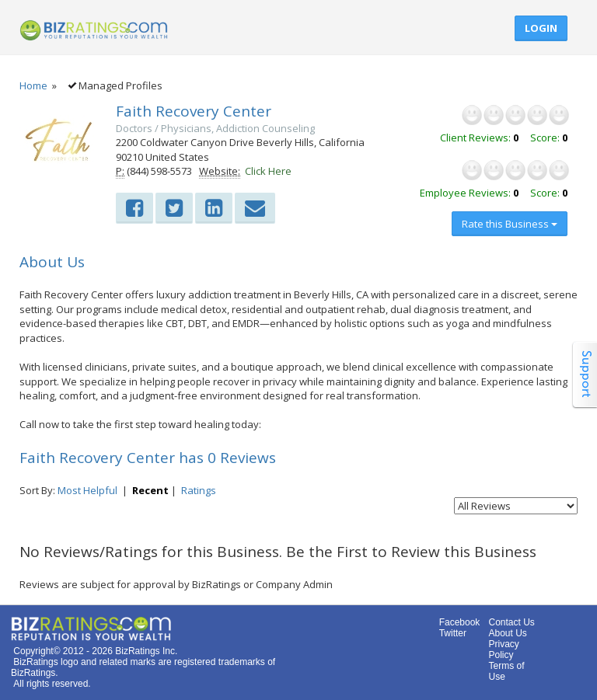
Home (33, 85)
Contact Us (511, 622)
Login (541, 28)
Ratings (199, 490)
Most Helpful (87, 490)
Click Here (268, 171)
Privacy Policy (503, 650)
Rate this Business (510, 224)
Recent (150, 490)
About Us (507, 633)
